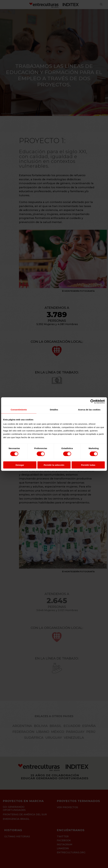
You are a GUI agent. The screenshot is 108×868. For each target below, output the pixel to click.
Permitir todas (88, 465)
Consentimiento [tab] (19, 409)
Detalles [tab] (54, 409)
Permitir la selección (54, 465)
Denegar (20, 465)
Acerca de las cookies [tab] (89, 409)
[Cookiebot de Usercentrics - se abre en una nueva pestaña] (92, 401)
